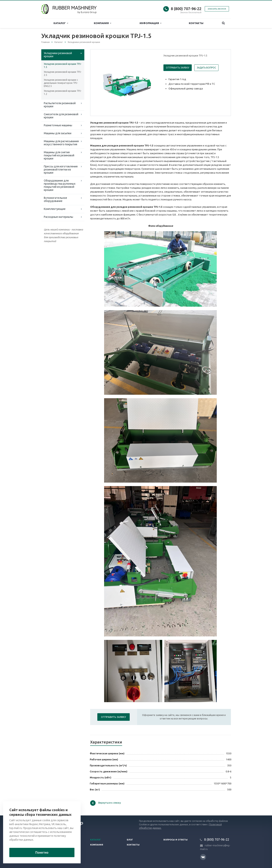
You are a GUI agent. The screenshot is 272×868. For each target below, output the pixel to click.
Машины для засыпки (58, 133)
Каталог (61, 23)
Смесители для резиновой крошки (61, 116)
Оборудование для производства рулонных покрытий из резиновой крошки (60, 185)
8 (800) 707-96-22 (186, 9)
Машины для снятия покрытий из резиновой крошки (59, 155)
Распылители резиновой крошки (60, 105)
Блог (130, 840)
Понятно (42, 852)
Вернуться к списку (105, 803)
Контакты (196, 23)
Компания (102, 23)
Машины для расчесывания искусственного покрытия (61, 143)
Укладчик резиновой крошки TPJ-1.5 (63, 65)
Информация (150, 23)
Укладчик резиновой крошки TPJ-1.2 (63, 92)
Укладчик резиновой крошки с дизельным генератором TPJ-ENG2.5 (61, 83)
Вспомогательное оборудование (55, 199)
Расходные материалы (58, 217)
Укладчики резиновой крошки (58, 55)
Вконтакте (203, 857)
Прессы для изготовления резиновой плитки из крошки (61, 170)
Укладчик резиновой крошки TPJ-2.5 (63, 73)
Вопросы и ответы (176, 840)
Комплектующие (55, 209)
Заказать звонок (217, 9)
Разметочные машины (58, 125)
